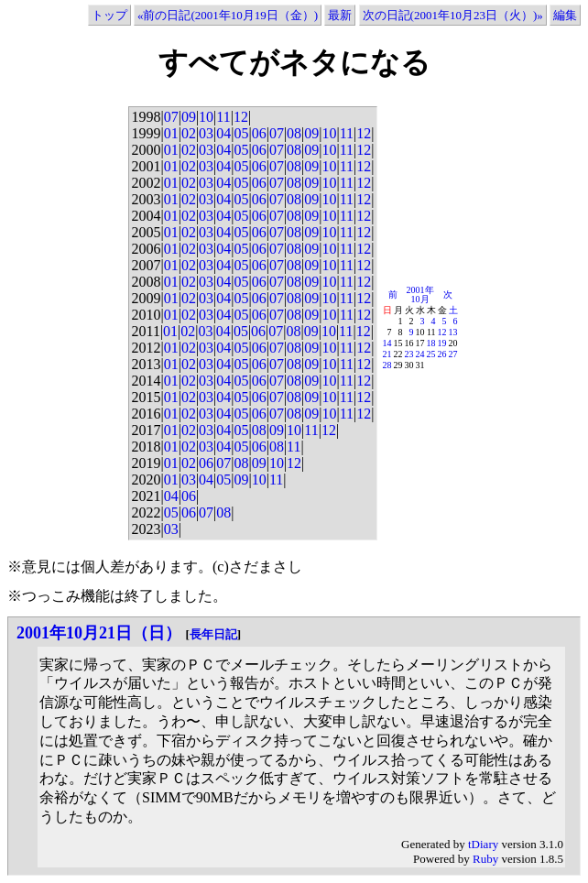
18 (431, 343)
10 (206, 117)
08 (294, 133)
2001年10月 (420, 294)
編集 (565, 15)
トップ (109, 15)
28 (387, 365)
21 (387, 354)
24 (420, 354)
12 (241, 117)
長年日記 (213, 634)
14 (387, 343)
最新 (340, 15)
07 (171, 117)
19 (442, 343)
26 (442, 354)
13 (453, 332)
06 (259, 133)
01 (171, 133)
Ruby (485, 859)
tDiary (483, 844)
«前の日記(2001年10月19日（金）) (228, 15)
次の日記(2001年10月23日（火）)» (453, 15)
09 (189, 117)
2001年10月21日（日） (99, 633)
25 (431, 354)
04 (223, 133)
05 (241, 133)
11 (223, 117)
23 (409, 354)
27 (453, 354)
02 (189, 133)
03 (206, 133)
